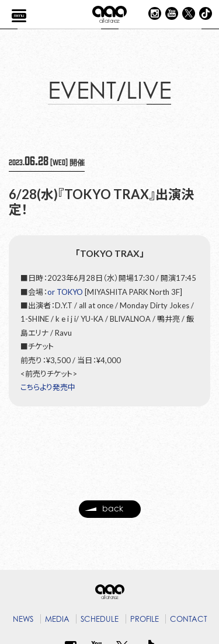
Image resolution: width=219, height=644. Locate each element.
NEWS (23, 619)
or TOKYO (65, 292)
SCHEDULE (100, 619)
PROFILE (145, 619)
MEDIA (57, 619)
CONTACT (189, 619)
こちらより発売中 (48, 387)
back (104, 513)
